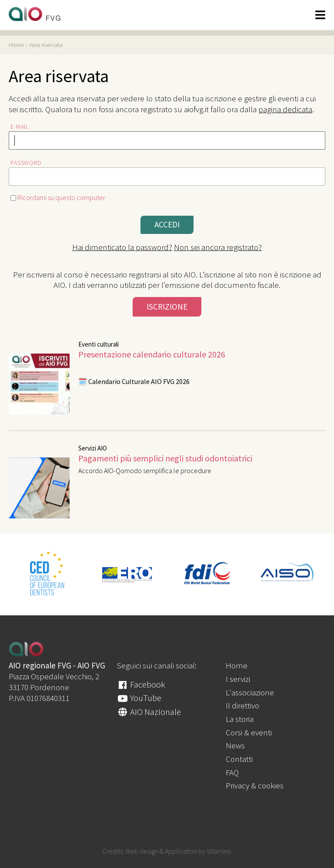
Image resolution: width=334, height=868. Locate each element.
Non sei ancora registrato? (218, 247)
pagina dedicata (285, 109)
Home (237, 665)
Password (26, 163)
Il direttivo (242, 705)
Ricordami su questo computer (58, 197)
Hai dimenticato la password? (122, 247)
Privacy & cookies (255, 785)
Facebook (141, 684)
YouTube (139, 698)
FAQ (232, 772)
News (235, 745)
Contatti (239, 759)
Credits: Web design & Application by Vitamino (167, 851)
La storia (240, 719)
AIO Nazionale (149, 712)
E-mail (20, 127)
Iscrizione (167, 307)
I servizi (238, 679)
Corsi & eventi (249, 732)
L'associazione (250, 692)
